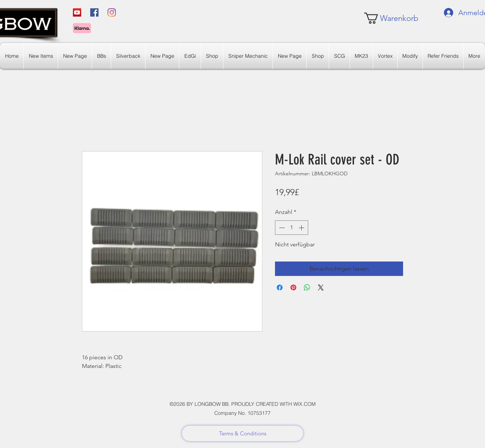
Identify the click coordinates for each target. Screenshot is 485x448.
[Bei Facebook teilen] (280, 287)
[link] (386, 18)
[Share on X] (321, 287)
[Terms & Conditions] (242, 433)
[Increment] (302, 228)
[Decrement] (281, 228)
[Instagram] (112, 12)
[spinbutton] (292, 228)
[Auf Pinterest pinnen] (293, 287)
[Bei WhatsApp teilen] (307, 287)
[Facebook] (94, 12)
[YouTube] (77, 12)
